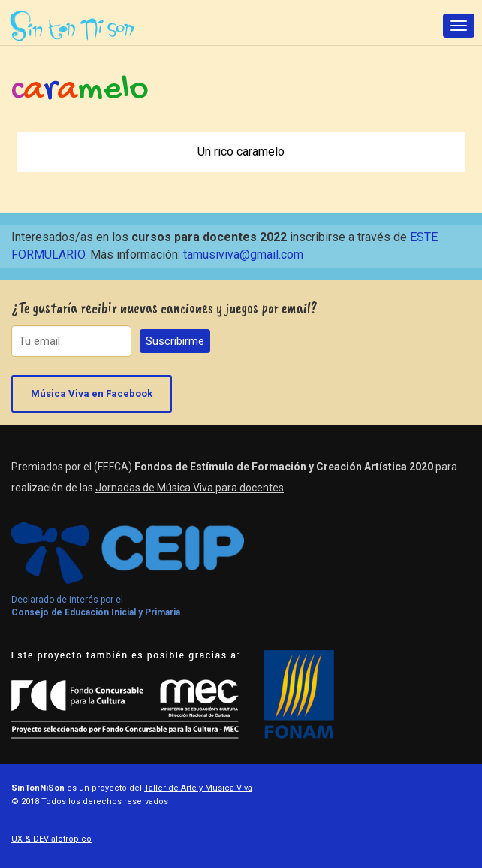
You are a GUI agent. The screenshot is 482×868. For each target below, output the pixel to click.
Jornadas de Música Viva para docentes (190, 488)
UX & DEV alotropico (51, 839)
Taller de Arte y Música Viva (198, 788)
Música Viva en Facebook (92, 393)
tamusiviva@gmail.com (243, 254)
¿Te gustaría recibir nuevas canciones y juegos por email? (164, 308)
